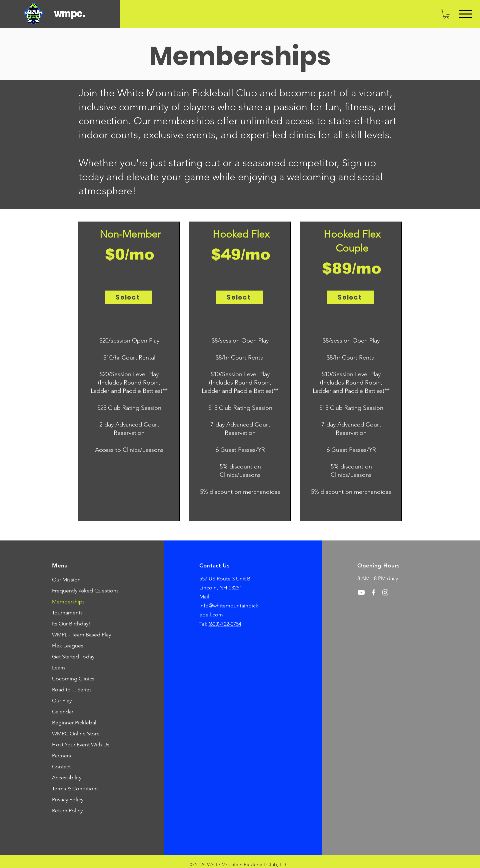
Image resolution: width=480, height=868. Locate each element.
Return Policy (67, 811)
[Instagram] (385, 592)
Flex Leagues (68, 646)
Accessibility (67, 778)
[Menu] (465, 14)
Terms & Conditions (75, 789)
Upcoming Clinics (73, 679)
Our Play (62, 701)
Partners (61, 756)
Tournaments (67, 613)
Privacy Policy (68, 800)
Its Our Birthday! (71, 624)
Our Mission (66, 580)
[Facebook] (373, 592)
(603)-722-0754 (225, 624)
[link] (446, 14)
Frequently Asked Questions (77, 591)
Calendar (63, 712)
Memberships (68, 602)
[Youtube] (361, 592)
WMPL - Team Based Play (77, 635)
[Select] (129, 297)
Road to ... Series (72, 690)
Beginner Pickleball (75, 723)
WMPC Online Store (76, 734)
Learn (58, 668)
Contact (61, 767)
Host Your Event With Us (77, 745)
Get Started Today (73, 657)
